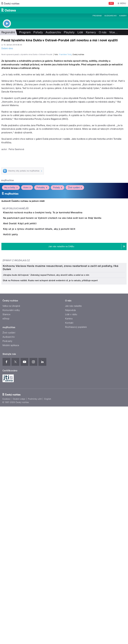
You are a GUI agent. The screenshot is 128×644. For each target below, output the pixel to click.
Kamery (123, 16)
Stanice (6, 510)
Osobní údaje (19, 595)
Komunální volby (11, 506)
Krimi (27, 260)
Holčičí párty (22, 339)
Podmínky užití (35, 595)
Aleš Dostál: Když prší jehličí (31, 312)
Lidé (80, 32)
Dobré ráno (7, 48)
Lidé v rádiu (71, 510)
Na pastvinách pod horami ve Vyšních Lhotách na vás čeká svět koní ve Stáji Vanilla (63, 298)
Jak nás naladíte (73, 502)
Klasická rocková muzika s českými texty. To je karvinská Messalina (54, 285)
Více (114, 32)
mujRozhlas (8, 252)
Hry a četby (11, 260)
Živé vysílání (75, 260)
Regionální (8, 32)
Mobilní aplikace (11, 541)
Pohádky (42, 260)
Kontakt (69, 519)
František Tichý (65, 127)
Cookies (6, 595)
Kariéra (69, 514)
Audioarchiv (110, 16)
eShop (6, 514)
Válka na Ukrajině (11, 502)
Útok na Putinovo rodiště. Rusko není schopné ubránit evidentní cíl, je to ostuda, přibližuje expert (50, 476)
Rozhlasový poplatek (76, 523)
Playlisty (69, 32)
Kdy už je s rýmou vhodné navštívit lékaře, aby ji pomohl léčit (50, 325)
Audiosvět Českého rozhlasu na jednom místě (23, 273)
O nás (103, 32)
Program (97, 16)
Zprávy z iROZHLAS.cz (16, 373)
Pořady (38, 32)
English (48, 595)
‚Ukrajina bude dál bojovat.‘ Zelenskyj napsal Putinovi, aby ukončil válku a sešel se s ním (46, 471)
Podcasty (7, 537)
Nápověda (70, 506)
